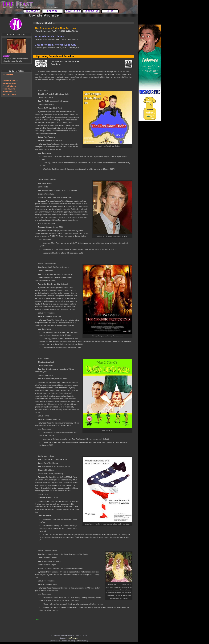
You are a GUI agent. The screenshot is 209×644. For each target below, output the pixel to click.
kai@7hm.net (72, 638)
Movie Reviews (9, 92)
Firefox (78, 641)
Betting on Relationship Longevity (56, 45)
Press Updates (9, 86)
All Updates (8, 75)
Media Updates (9, 83)
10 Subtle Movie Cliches (49, 36)
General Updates (10, 81)
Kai (37, 619)
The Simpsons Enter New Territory (56, 28)
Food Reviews (9, 89)
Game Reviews (9, 94)
